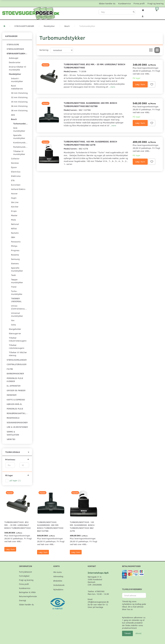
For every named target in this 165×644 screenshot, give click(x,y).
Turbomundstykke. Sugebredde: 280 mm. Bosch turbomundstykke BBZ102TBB (90, 104)
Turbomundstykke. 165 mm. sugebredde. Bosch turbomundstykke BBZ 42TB (90, 143)
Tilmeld (127, 633)
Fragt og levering (156, 3)
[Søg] (134, 12)
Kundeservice (124, 3)
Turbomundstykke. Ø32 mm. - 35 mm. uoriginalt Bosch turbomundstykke (94, 66)
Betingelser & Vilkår (27, 592)
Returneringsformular (28, 596)
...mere (112, 87)
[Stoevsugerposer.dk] (31, 13)
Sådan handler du (107, 3)
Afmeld (138, 633)
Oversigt (23, 600)
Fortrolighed (24, 576)
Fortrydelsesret (26, 572)
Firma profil (139, 3)
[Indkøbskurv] (158, 10)
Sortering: (44, 50)
